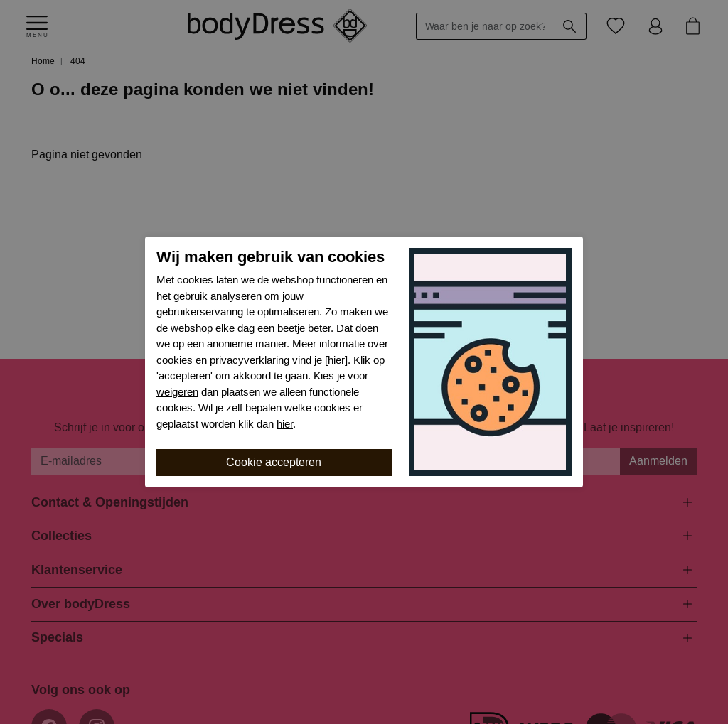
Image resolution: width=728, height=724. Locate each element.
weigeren (177, 392)
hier (285, 424)
